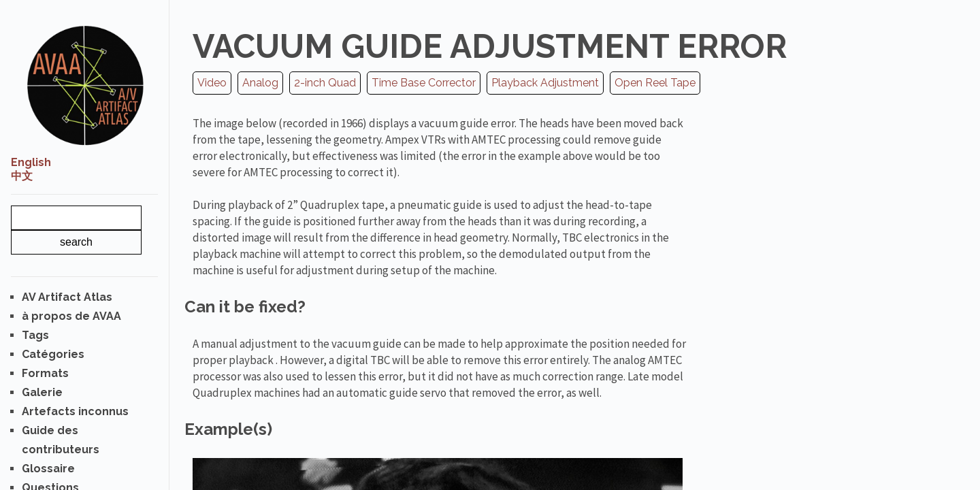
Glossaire (48, 469)
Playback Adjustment (545, 83)
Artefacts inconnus (75, 411)
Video (212, 83)
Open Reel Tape (655, 83)
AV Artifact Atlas (67, 297)
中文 (22, 176)
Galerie (42, 392)
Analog (260, 83)
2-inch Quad (325, 83)
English (31, 162)
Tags (35, 335)
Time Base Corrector (424, 83)
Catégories (53, 354)
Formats (45, 373)
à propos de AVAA (71, 316)
